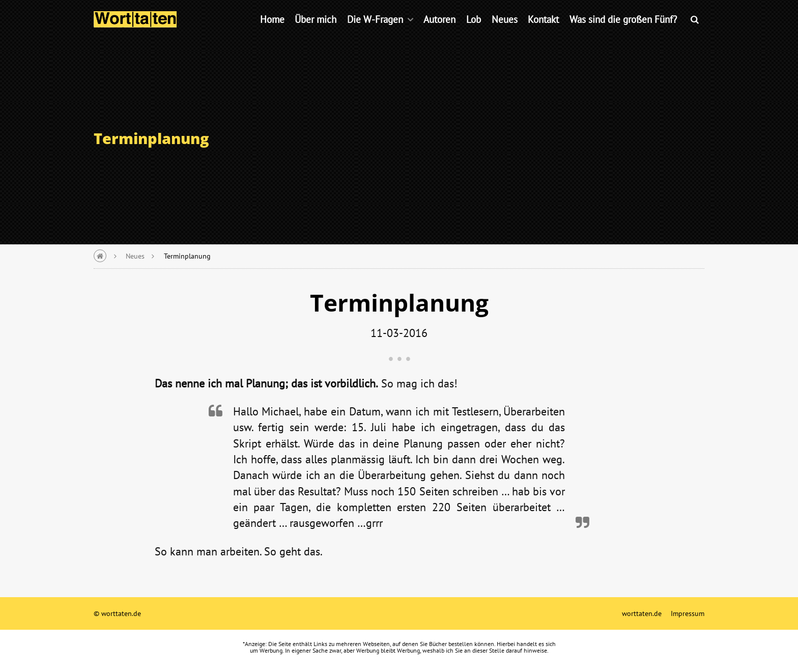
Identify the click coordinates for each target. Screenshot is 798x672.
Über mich (316, 33)
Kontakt (543, 33)
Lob (474, 33)
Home (272, 33)
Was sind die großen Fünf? (623, 33)
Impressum (688, 613)
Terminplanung (187, 256)
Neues (505, 33)
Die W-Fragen (375, 33)
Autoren (439, 33)
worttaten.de (642, 613)
